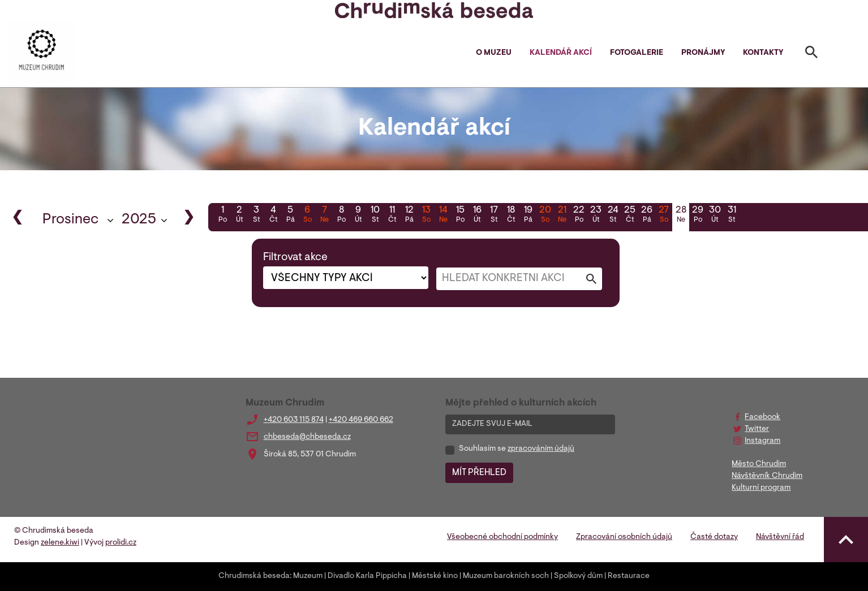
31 (732, 215)
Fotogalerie (637, 53)
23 (596, 215)
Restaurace (629, 576)
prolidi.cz (121, 543)
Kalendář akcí (561, 53)
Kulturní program (761, 488)
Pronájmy (703, 53)
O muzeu (494, 53)
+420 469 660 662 (361, 420)
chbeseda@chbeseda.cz (307, 437)
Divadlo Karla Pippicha (367, 576)
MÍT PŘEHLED (479, 473)
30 (715, 215)
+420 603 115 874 (294, 420)
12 (409, 215)
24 (613, 215)
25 (630, 215)
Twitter (757, 429)
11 (392, 215)
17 (494, 215)
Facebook (762, 417)
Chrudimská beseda (254, 576)
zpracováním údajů (541, 449)
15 (460, 215)
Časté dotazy (714, 537)
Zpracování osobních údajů (624, 537)
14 (443, 215)
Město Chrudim (759, 464)
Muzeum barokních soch (506, 576)
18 (511, 215)
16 (477, 215)
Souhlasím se (517, 449)
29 (698, 215)
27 (664, 215)
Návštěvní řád (780, 537)
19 (528, 215)
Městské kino (435, 576)
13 (426, 215)
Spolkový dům (578, 576)
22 (579, 215)
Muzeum (308, 576)
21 (562, 215)
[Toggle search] (811, 54)
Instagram (762, 441)
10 (375, 215)
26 (647, 215)
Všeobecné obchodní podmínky (502, 537)
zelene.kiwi (60, 543)
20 (545, 215)
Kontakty (763, 53)
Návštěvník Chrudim (767, 476)
